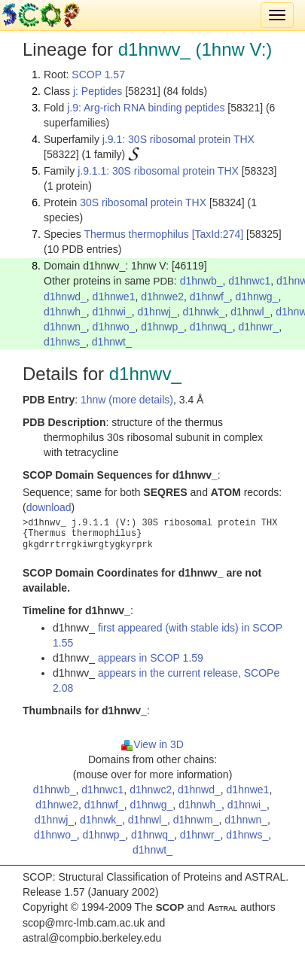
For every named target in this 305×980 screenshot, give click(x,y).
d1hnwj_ (157, 312)
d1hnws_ (65, 342)
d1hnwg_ (257, 297)
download (49, 507)
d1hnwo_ (114, 327)
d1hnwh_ (65, 312)
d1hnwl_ (250, 312)
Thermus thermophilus (136, 234)
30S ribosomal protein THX (143, 202)
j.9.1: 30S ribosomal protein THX (178, 139)
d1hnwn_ (65, 327)
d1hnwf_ (210, 297)
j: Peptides (98, 91)
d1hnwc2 (151, 790)
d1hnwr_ (258, 327)
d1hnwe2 (162, 297)
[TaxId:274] (218, 234)
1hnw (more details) (127, 400)
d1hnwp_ (162, 327)
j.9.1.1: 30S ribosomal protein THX (158, 171)
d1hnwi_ (112, 312)
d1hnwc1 (249, 281)
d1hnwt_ (112, 342)
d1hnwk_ (203, 312)
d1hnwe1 (114, 297)
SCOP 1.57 (98, 75)
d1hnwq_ (211, 327)
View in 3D (152, 744)
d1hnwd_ (65, 297)
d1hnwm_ (196, 820)
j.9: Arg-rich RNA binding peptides (146, 108)
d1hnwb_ (201, 281)
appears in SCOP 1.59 (151, 658)
